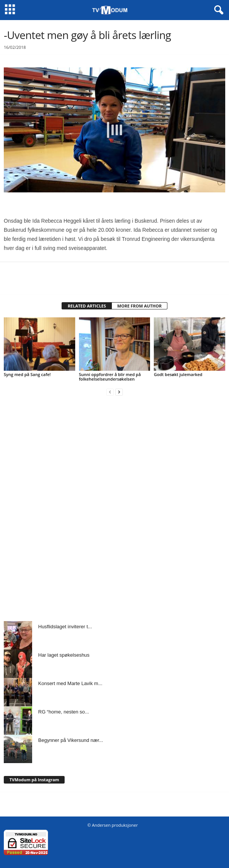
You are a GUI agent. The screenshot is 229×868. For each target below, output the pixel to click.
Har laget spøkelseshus (64, 655)
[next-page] (119, 392)
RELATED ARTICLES (87, 306)
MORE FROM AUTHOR (139, 306)
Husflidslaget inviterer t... (65, 627)
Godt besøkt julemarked (178, 374)
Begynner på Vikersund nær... (71, 740)
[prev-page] (110, 392)
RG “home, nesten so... (63, 712)
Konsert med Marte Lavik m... (70, 683)
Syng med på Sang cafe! (27, 374)
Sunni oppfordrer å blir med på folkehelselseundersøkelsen (110, 377)
